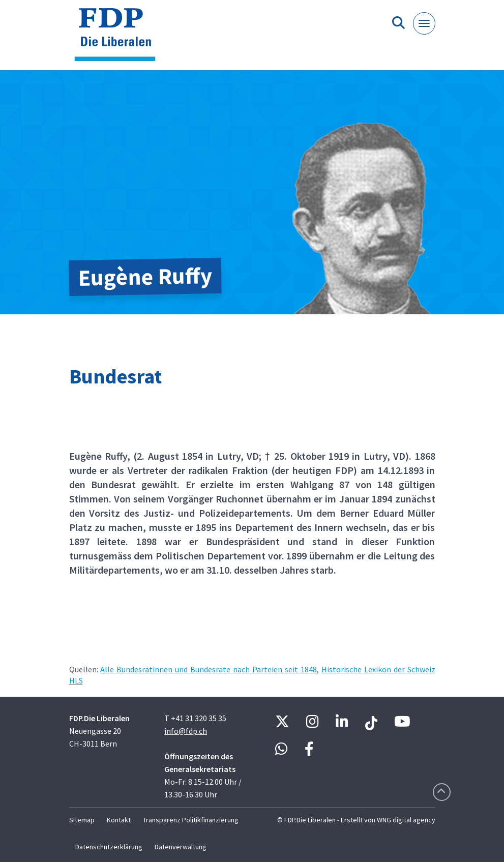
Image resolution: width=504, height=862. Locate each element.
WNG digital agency (406, 820)
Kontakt (119, 820)
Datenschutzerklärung (109, 847)
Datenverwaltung (181, 847)
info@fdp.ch (186, 731)
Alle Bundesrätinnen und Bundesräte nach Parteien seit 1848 (208, 669)
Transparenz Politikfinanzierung (191, 820)
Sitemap (82, 820)
